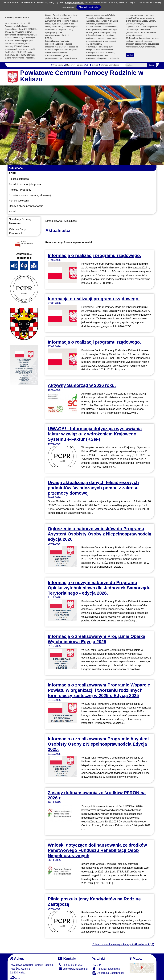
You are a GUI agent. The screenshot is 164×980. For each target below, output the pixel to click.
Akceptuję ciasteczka (88, 7)
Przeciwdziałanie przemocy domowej (30, 195)
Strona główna (57, 65)
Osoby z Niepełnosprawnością (26, 206)
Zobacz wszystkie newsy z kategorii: (123, 944)
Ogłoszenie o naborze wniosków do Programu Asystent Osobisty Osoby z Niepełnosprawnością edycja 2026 (99, 534)
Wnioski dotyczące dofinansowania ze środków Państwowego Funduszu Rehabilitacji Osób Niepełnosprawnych (97, 850)
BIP (97, 965)
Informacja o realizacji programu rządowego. (94, 255)
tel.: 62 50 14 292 (70, 965)
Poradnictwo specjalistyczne (25, 184)
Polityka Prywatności (106, 969)
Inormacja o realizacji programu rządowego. (94, 299)
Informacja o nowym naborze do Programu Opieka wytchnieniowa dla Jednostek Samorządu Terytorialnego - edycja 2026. (99, 588)
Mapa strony (70, 65)
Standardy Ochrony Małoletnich (20, 221)
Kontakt (13, 211)
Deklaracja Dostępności (108, 973)
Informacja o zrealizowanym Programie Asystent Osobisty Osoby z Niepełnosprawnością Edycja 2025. (98, 744)
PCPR (12, 173)
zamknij (130, 55)
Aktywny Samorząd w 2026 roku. (82, 385)
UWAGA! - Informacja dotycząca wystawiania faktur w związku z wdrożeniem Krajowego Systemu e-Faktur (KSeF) (95, 434)
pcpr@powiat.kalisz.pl (73, 969)
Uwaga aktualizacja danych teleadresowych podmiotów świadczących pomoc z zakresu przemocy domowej (93, 488)
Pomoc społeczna (19, 201)
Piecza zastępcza (19, 179)
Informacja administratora (109, 65)
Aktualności (16, 168)
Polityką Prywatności (75, 2)
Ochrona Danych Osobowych (19, 231)
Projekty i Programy (20, 190)
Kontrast (94, 65)
